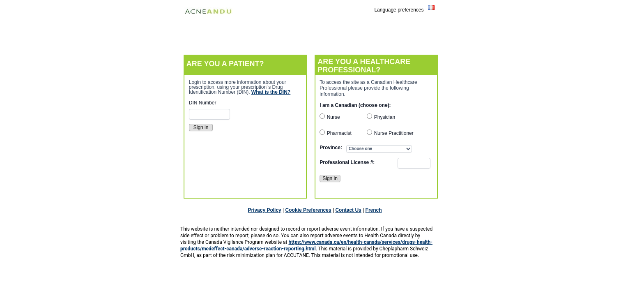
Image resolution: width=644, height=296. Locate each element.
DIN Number (203, 103)
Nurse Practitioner (394, 133)
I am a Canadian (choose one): (355, 105)
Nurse (333, 117)
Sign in (330, 178)
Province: (331, 148)
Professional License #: (347, 162)
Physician (385, 117)
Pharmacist (339, 133)
